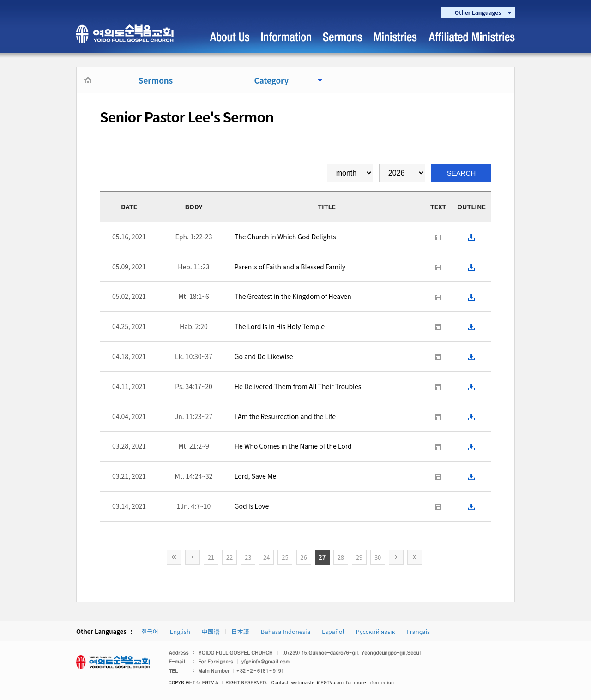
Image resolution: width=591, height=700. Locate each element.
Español (333, 631)
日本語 (240, 631)
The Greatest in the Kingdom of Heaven (293, 296)
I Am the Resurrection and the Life (285, 416)
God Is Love (252, 506)
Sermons (156, 80)
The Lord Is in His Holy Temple (280, 326)
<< (174, 557)
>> (415, 557)
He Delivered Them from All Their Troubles (298, 386)
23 (248, 557)
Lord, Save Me (255, 476)
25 (285, 557)
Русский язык (375, 631)
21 (211, 557)
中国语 (211, 631)
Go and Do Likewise (264, 356)
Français (418, 631)
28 (341, 557)
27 (322, 557)
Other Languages (478, 12)
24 (266, 557)
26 (303, 557)
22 (229, 557)
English (180, 631)
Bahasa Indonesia (286, 631)
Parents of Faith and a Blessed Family (290, 267)
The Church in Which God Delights (285, 237)
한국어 (150, 631)
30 (378, 557)
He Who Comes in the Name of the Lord (293, 446)
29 (359, 557)
